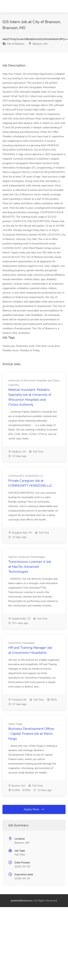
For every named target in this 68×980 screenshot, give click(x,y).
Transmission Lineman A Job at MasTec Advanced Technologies (30, 567)
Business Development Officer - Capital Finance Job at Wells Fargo (31, 734)
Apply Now (34, 809)
